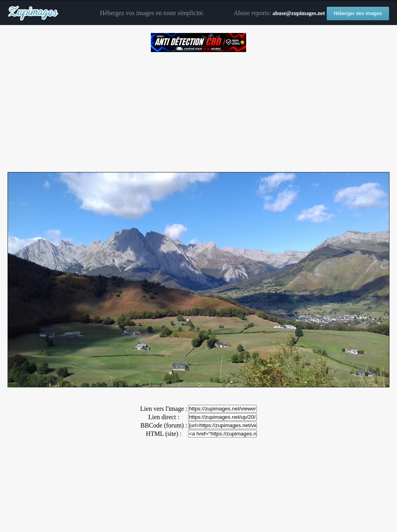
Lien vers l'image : (164, 409)
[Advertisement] (198, 109)
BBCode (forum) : (164, 425)
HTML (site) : (164, 434)
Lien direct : (164, 417)
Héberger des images (358, 14)
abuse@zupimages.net (299, 13)
